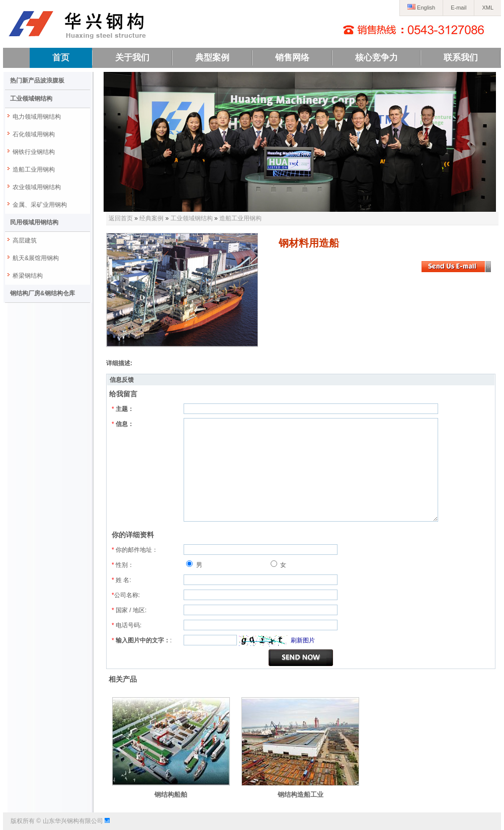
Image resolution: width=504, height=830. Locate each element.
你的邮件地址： (135, 550)
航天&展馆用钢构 (36, 258)
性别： (123, 565)
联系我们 (461, 58)
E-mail (458, 8)
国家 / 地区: (129, 610)
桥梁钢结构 (28, 276)
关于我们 (132, 58)
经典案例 (151, 218)
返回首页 (121, 218)
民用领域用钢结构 (34, 222)
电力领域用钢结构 (37, 117)
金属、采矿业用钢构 (40, 205)
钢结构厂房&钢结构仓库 (43, 293)
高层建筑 (25, 240)
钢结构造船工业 (301, 795)
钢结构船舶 (171, 795)
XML (488, 8)
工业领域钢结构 (31, 99)
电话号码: (127, 625)
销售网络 (292, 58)
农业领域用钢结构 (37, 187)
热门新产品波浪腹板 (37, 80)
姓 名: (121, 580)
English (421, 8)
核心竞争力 (376, 58)
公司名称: (126, 595)
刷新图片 (303, 640)
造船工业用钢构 (34, 170)
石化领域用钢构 (34, 134)
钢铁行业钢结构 (34, 152)
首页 (61, 58)
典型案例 (212, 58)
